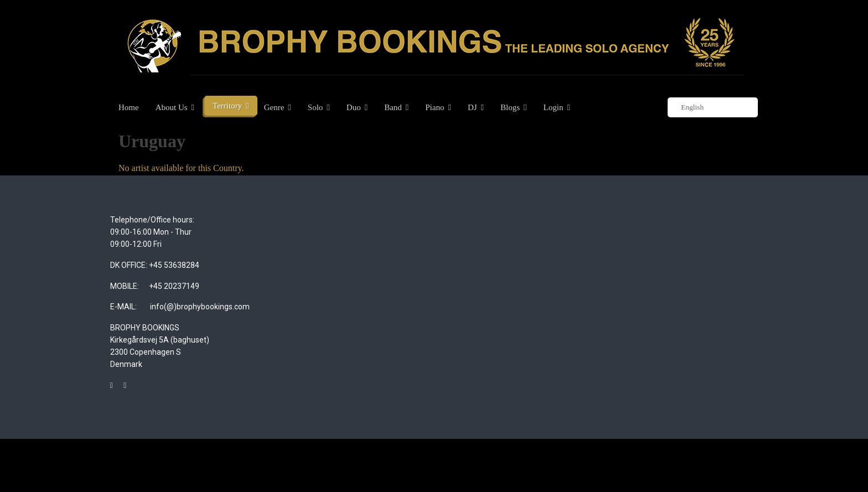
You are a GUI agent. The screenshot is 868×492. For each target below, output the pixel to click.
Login (554, 107)
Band (393, 107)
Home (129, 107)
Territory (227, 106)
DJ (472, 107)
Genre (274, 107)
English (687, 108)
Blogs (510, 107)
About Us (172, 107)
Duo (354, 107)
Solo (316, 107)
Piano (435, 107)
